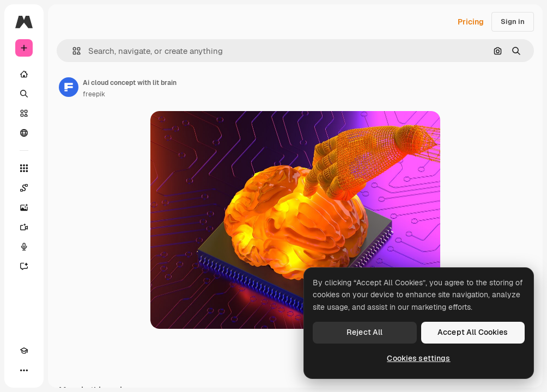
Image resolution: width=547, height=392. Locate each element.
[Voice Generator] (24, 247)
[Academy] (24, 351)
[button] (72, 51)
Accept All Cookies (473, 332)
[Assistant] (24, 266)
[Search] (24, 94)
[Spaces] (24, 188)
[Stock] (24, 113)
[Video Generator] (24, 227)
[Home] (24, 74)
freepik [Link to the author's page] (94, 94)
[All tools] (24, 168)
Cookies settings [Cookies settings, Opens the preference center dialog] (418, 358)
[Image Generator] (24, 207)
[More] (24, 370)
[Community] (24, 133)
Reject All (364, 332)
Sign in (513, 22)
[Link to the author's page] (69, 87)
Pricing (471, 22)
